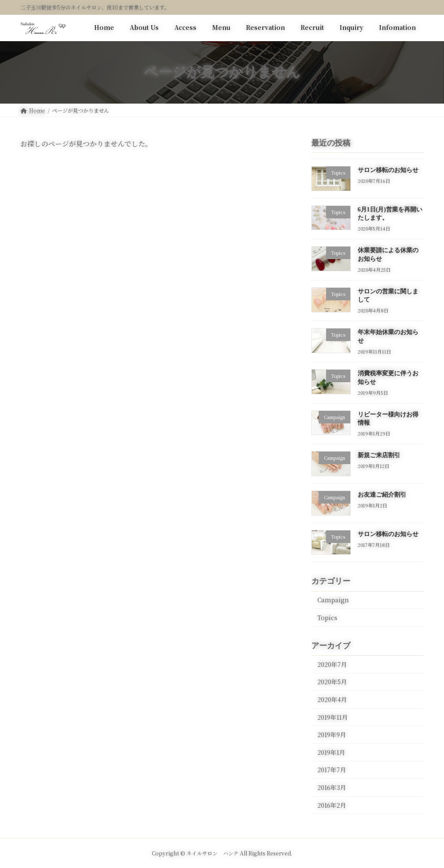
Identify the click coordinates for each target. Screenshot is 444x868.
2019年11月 (333, 717)
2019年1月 (331, 752)
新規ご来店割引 (379, 455)
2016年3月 (332, 787)
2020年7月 (332, 664)
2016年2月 (332, 805)
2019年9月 (332, 735)
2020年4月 (332, 699)
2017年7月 (332, 770)
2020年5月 (332, 682)
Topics (327, 618)
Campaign (333, 600)
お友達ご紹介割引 (382, 495)
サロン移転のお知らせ (388, 170)
